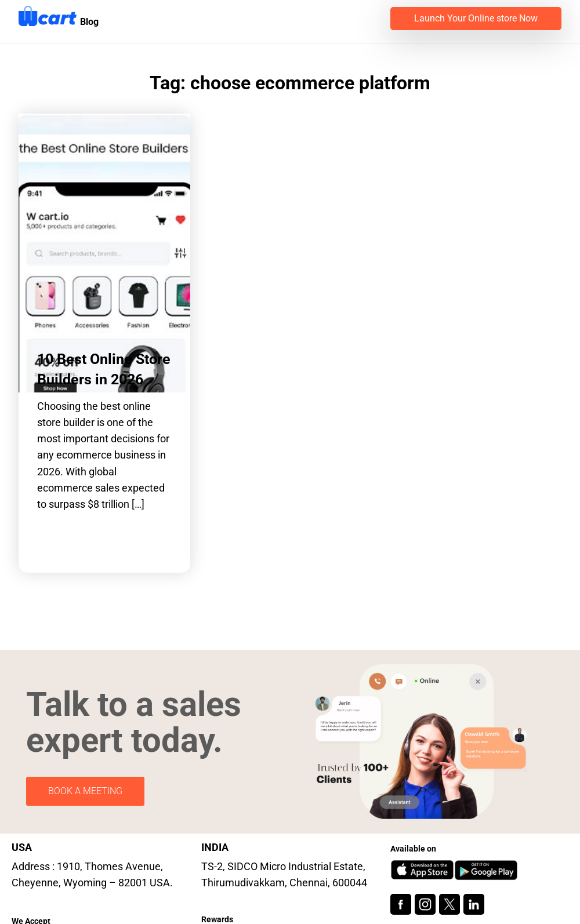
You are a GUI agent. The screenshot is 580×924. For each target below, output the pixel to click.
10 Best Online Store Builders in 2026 (104, 369)
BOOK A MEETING (85, 791)
